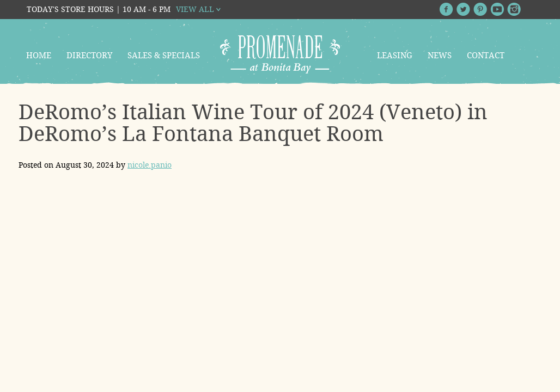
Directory (89, 56)
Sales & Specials (164, 56)
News (440, 56)
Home (39, 56)
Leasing (395, 56)
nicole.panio (150, 165)
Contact (486, 56)
